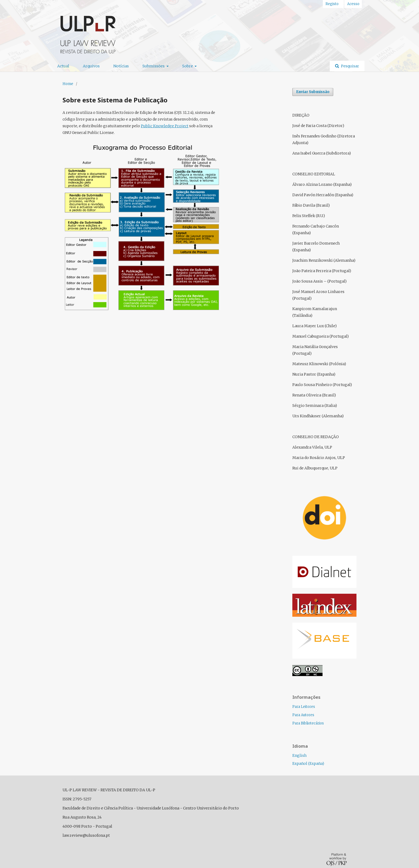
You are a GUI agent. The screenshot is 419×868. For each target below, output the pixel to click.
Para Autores (303, 715)
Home (68, 84)
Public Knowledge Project (165, 126)
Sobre (188, 66)
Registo (332, 4)
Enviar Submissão (313, 92)
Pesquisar (350, 66)
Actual (63, 66)
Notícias (121, 66)
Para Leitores (304, 707)
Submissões (154, 66)
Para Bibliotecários (308, 723)
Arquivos (91, 66)
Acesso (353, 4)
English (299, 755)
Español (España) (308, 763)
